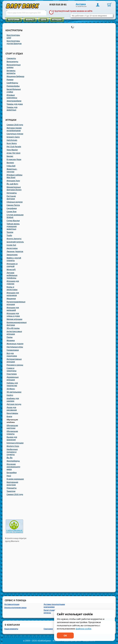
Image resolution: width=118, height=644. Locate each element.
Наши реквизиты (11, 629)
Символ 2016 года (15, 494)
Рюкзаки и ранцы (15, 365)
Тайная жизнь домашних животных (13, 226)
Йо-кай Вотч (12, 184)
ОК (65, 636)
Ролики (10, 80)
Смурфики (12, 208)
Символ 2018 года (15, 125)
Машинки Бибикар (15, 76)
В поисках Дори (14, 159)
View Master (12, 150)
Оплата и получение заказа (15, 608)
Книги (9, 416)
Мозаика (11, 341)
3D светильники (14, 392)
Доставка (81, 4)
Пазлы (10, 337)
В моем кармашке (15, 479)
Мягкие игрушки (14, 319)
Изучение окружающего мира (13, 467)
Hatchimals (12, 140)
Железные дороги (15, 344)
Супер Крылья (13, 221)
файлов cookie (83, 629)
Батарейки (12, 473)
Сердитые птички (15, 134)
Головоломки (13, 350)
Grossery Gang (13, 137)
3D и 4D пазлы (13, 328)
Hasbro (10, 395)
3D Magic (11, 389)
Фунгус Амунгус (14, 239)
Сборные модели (15, 202)
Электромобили (14, 101)
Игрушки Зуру (13, 181)
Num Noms (12, 143)
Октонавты (12, 193)
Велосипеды (12, 62)
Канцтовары (12, 413)
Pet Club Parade (14, 147)
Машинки (11, 299)
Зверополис (12, 255)
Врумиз (10, 163)
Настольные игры (15, 347)
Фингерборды (13, 461)
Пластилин (12, 374)
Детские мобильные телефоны (12, 275)
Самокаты (11, 58)
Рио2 (9, 476)
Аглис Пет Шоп (14, 153)
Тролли (10, 232)
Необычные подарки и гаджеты (12, 452)
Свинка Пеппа (13, 205)
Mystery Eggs (13, 446)
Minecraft (11, 270)
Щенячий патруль (15, 242)
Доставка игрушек (12, 604)
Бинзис (10, 156)
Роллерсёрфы (13, 86)
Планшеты (12, 488)
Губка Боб (11, 166)
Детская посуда (14, 404)
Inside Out (11, 245)
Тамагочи (11, 491)
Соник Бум (12, 212)
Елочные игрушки (15, 443)
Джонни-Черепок (15, 252)
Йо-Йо (10, 458)
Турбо (9, 235)
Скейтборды (12, 83)
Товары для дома (15, 104)
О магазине (48, 629)
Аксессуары (12, 248)
